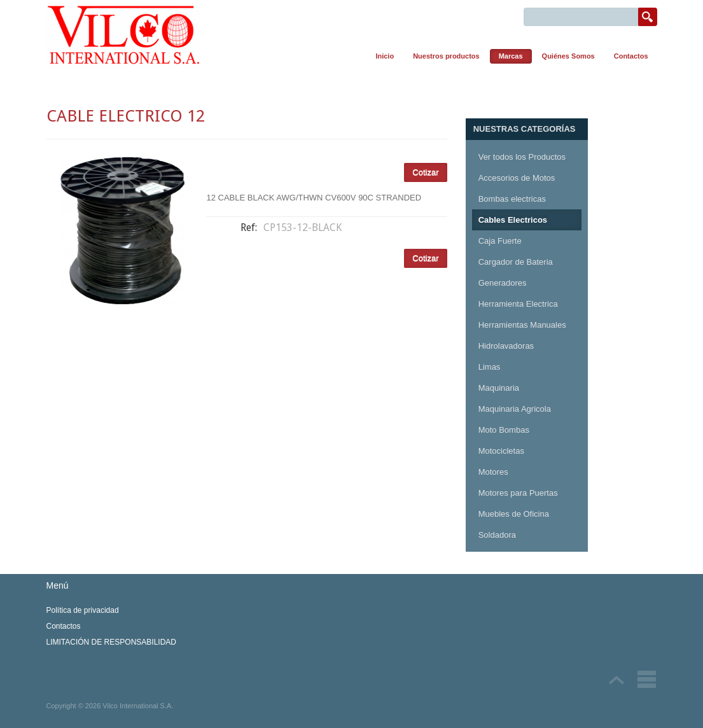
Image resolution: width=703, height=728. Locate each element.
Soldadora (497, 535)
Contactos (631, 56)
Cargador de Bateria (516, 262)
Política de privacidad (83, 610)
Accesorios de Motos (517, 178)
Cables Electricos (513, 220)
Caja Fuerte (500, 241)
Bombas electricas (512, 199)
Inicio (385, 56)
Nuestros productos (446, 56)
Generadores (503, 283)
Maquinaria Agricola (515, 409)
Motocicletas (501, 451)
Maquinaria (499, 388)
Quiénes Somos (568, 56)
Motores (493, 472)
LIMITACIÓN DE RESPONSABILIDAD (112, 642)
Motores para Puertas (518, 493)
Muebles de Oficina (514, 514)
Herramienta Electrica (518, 304)
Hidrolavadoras (506, 346)
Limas (490, 367)
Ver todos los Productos (522, 157)
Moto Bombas (504, 430)
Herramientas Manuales (522, 325)
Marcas (511, 56)
